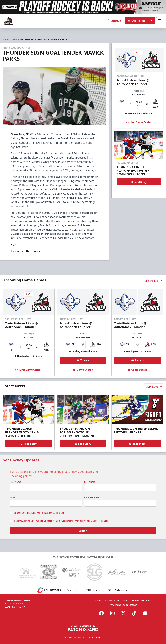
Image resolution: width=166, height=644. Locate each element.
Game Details (83, 370)
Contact (98, 601)
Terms (125, 601)
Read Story (139, 182)
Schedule (114, 21)
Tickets (83, 360)
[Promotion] (83, 7)
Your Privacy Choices (142, 601)
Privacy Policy (112, 601)
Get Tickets (136, 21)
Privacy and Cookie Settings (123, 605)
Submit (83, 531)
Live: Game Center (138, 122)
